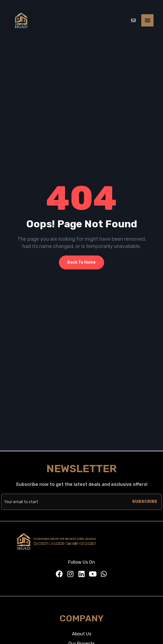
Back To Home (81, 262)
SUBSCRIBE (145, 502)
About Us (82, 634)
